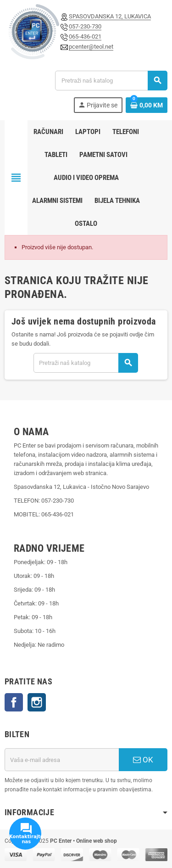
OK (143, 760)
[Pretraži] (111, 81)
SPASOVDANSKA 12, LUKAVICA (110, 16)
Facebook (14, 702)
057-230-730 (85, 26)
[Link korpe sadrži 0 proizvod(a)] (147, 105)
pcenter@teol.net (91, 47)
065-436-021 (85, 36)
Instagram (37, 702)
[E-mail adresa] (62, 760)
